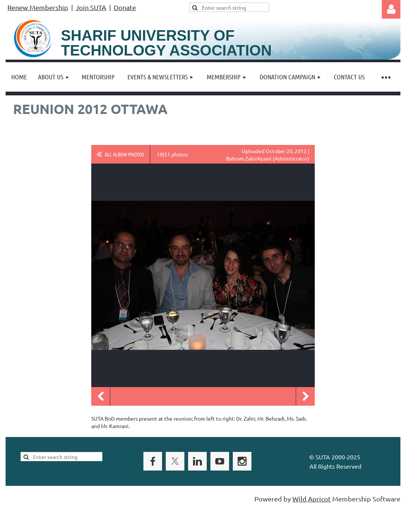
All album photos (124, 154)
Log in (391, 9)
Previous (101, 396)
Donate (125, 7)
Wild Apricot (312, 499)
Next (305, 396)
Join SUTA (91, 7)
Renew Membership (38, 7)
